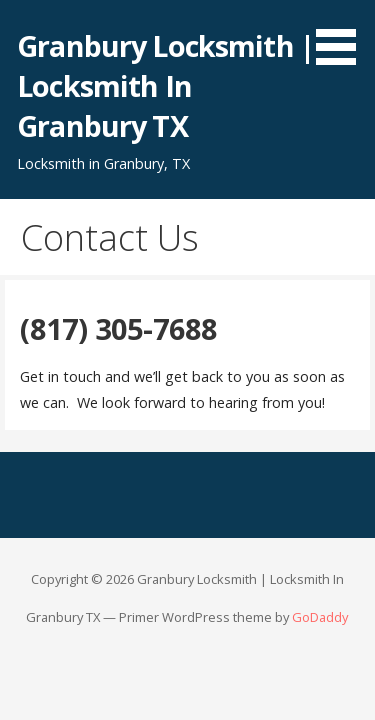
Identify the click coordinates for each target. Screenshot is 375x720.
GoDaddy (320, 617)
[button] (343, 36)
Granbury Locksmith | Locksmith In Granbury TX (165, 86)
